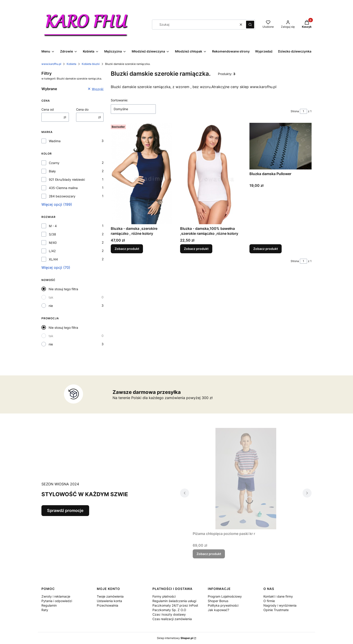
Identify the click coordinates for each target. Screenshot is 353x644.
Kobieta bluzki (91, 64)
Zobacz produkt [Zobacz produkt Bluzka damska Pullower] (266, 249)
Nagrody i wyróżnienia (280, 605)
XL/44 (53, 259)
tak (51, 297)
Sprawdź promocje (65, 510)
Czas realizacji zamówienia (172, 619)
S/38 (52, 234)
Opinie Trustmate (276, 610)
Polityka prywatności (223, 605)
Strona (295, 111)
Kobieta (71, 64)
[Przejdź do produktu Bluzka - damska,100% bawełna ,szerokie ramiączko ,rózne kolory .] (211, 174)
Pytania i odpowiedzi (57, 601)
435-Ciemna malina (63, 188)
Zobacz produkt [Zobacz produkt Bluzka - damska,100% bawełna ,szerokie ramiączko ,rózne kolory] (196, 249)
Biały (52, 171)
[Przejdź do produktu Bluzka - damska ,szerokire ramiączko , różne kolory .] (142, 174)
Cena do (82, 109)
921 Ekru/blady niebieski (67, 179)
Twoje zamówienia (110, 596)
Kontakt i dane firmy (278, 596)
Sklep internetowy (175, 638)
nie (51, 306)
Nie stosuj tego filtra (63, 289)
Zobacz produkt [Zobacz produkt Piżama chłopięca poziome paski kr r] (209, 554)
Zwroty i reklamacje (56, 596)
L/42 (52, 251)
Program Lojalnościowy (225, 596)
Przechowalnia (107, 605)
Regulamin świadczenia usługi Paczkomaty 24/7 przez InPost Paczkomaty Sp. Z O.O (175, 605)
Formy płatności (164, 596)
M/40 (53, 243)
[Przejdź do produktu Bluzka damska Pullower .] (281, 146)
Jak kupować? (218, 610)
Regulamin (49, 605)
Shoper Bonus (218, 601)
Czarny (54, 163)
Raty (45, 610)
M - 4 (53, 226)
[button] (250, 25)
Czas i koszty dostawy (169, 614)
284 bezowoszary (62, 196)
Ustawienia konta (109, 601)
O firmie (269, 601)
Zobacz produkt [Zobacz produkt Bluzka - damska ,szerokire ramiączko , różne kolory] (127, 249)
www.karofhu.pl (51, 64)
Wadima (55, 141)
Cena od (48, 109)
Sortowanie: (119, 100)
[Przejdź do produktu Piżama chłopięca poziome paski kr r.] (246, 479)
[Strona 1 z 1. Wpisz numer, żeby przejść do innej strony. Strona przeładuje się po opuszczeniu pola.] (303, 111)
